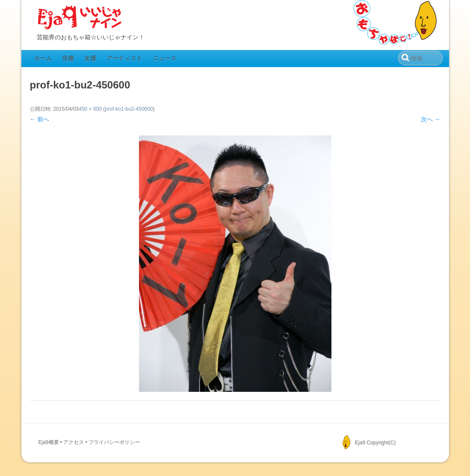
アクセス (74, 442)
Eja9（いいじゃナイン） (80, 18)
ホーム (43, 58)
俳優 (68, 58)
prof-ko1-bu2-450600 (129, 109)
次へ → (431, 119)
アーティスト (124, 58)
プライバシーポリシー (114, 442)
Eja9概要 (49, 442)
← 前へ (40, 119)
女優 (90, 58)
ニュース (165, 58)
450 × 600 (90, 109)
